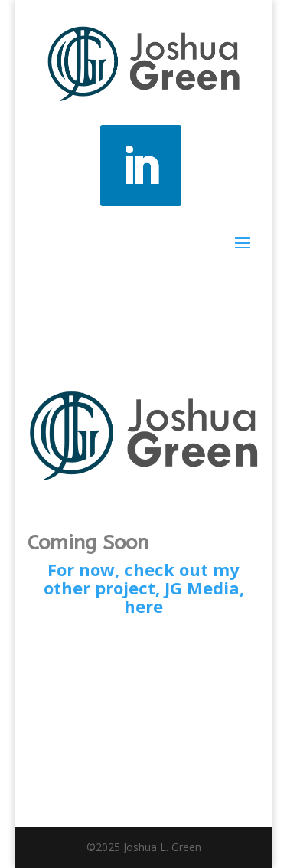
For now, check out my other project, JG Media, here (144, 588)
